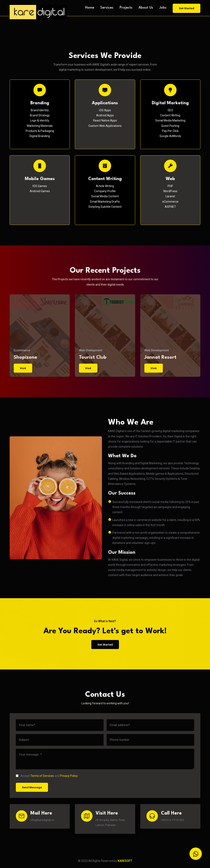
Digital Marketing (170, 103)
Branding (40, 103)
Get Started (186, 8)
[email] (151, 725)
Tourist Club (93, 357)
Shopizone (25, 357)
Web (170, 179)
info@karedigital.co (43, 820)
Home (89, 8)
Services (106, 8)
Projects (126, 8)
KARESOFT (125, 861)
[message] (105, 759)
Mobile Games (40, 179)
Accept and (49, 776)
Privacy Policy (69, 776)
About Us (146, 8)
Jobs (163, 8)
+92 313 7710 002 (173, 820)
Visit (23, 368)
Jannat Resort (160, 357)
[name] (60, 725)
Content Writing (105, 179)
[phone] (151, 740)
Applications (105, 103)
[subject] (60, 740)
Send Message (32, 787)
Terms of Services (42, 776)
